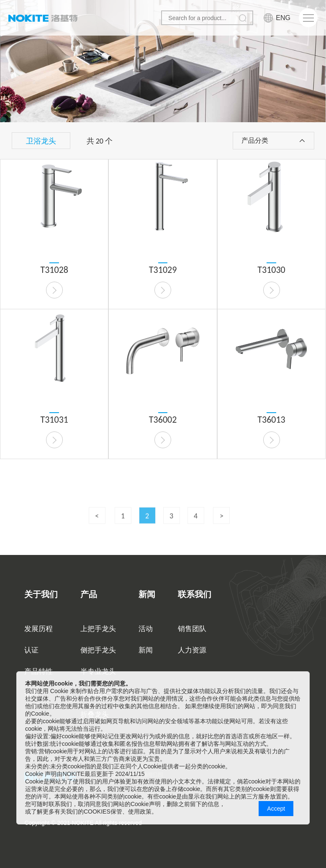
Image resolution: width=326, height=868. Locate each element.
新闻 (146, 650)
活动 (146, 629)
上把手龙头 (98, 629)
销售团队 (192, 629)
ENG (283, 18)
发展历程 (39, 629)
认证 (31, 650)
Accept (276, 809)
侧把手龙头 (98, 650)
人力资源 (192, 650)
